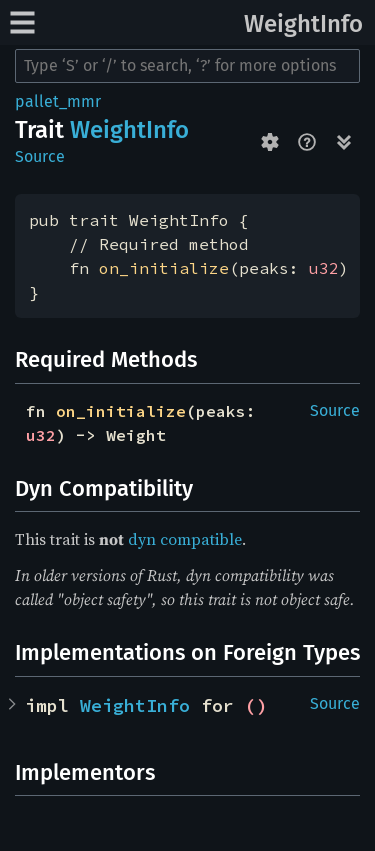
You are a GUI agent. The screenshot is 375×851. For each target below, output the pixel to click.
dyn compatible (185, 539)
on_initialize (164, 268)
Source (40, 156)
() (256, 705)
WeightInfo (303, 24)
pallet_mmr (58, 101)
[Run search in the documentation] (187, 66)
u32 (324, 268)
